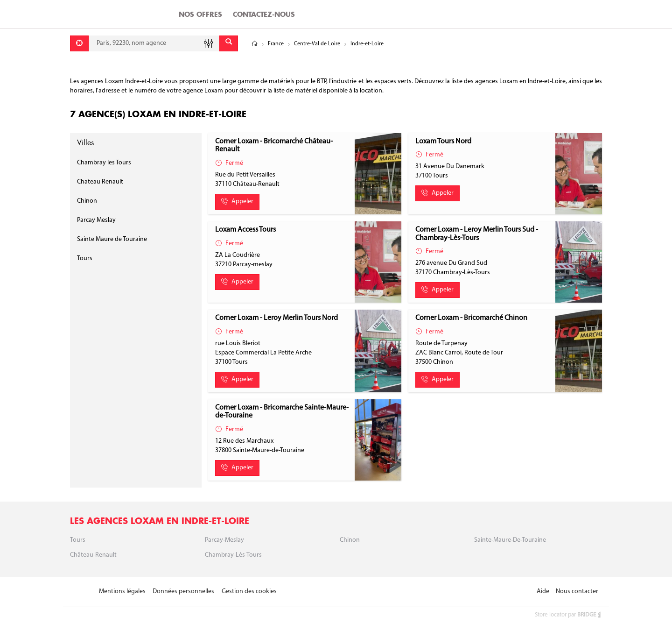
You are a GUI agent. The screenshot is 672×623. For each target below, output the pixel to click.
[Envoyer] (229, 43)
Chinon (87, 201)
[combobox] (154, 43)
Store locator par (568, 615)
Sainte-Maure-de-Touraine (510, 540)
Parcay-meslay (224, 540)
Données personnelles (183, 591)
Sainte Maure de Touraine (112, 239)
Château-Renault (93, 555)
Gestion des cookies (249, 591)
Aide (543, 591)
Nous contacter (577, 591)
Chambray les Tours (104, 163)
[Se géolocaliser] (79, 43)
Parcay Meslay (96, 220)
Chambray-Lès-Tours (233, 555)
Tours (85, 258)
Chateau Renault (100, 182)
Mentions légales (122, 591)
